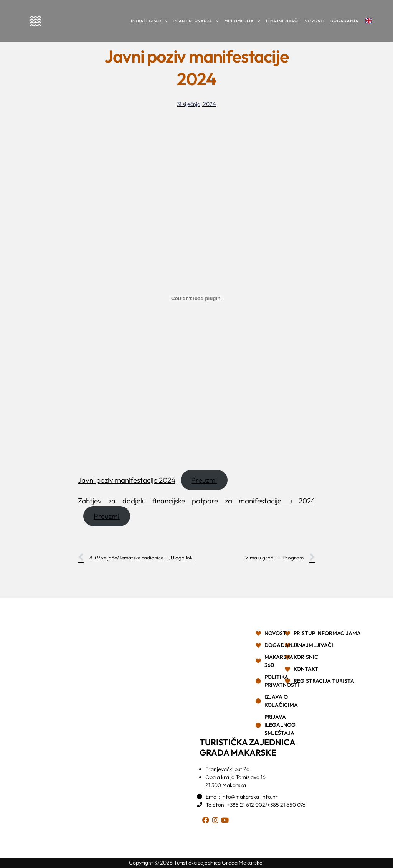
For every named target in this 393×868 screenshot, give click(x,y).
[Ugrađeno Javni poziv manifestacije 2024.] (196, 299)
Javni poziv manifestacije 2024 (127, 480)
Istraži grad (149, 21)
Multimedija (242, 21)
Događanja (344, 21)
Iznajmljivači (282, 21)
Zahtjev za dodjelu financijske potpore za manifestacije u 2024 (196, 501)
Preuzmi (204, 480)
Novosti (315, 21)
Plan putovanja (196, 21)
